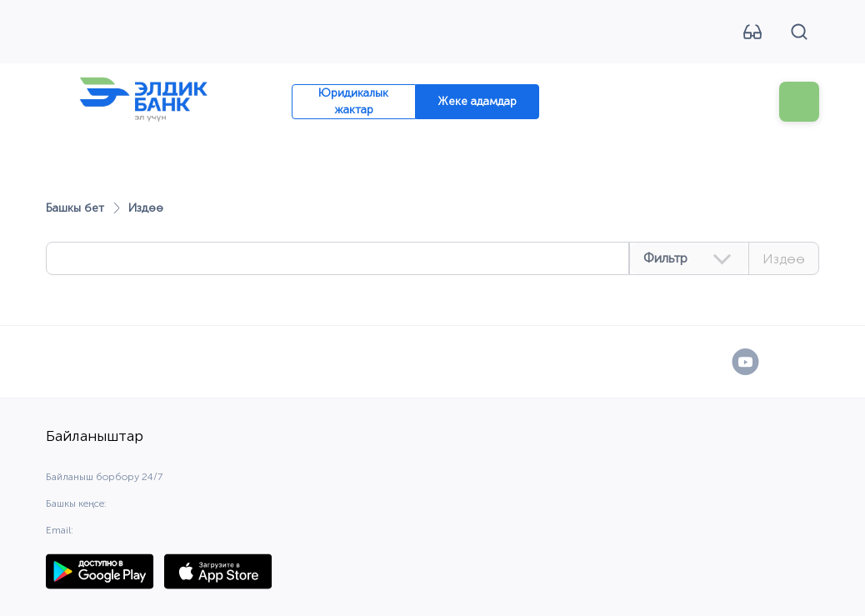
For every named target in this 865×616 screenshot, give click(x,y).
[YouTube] (745, 362)
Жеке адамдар (477, 101)
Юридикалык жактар (353, 101)
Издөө (784, 259)
